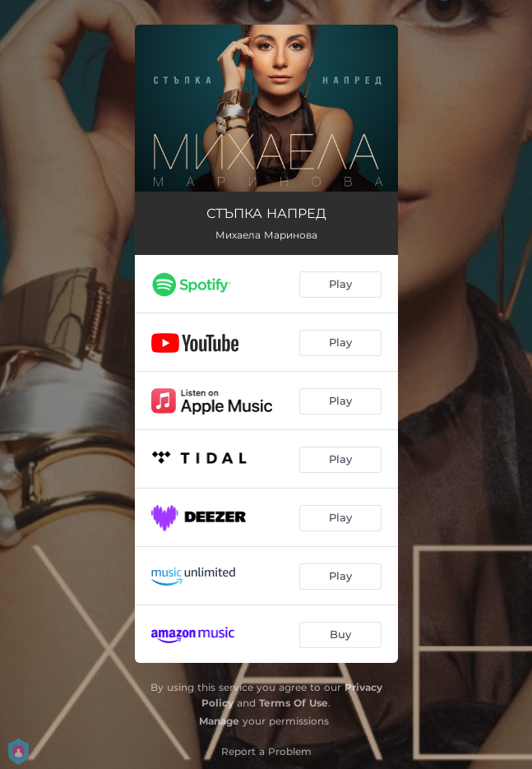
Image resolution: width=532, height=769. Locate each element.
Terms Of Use (294, 703)
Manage (219, 721)
